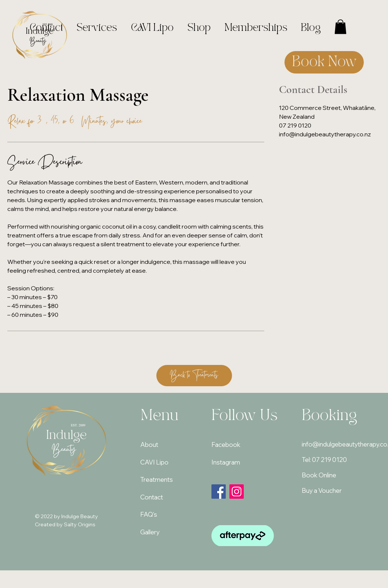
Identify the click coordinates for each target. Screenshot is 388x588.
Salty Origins (80, 524)
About (149, 444)
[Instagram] (237, 492)
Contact (152, 497)
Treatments (157, 479)
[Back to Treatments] (194, 376)
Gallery (150, 532)
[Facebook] (219, 492)
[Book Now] (324, 62)
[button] (340, 27)
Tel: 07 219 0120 (324, 460)
